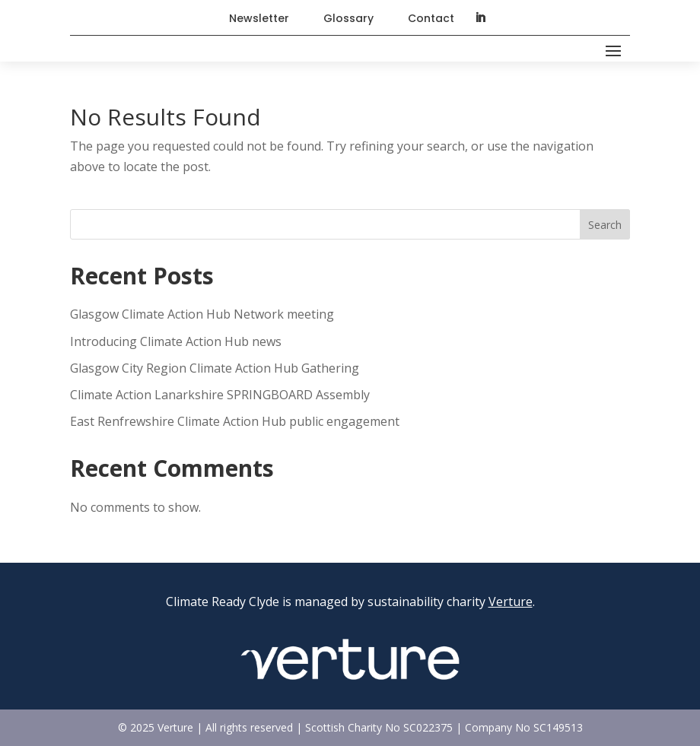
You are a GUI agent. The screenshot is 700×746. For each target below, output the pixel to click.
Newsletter (259, 18)
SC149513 (558, 727)
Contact (431, 18)
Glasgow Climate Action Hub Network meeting (202, 314)
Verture (511, 602)
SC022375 (428, 727)
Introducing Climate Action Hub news (176, 341)
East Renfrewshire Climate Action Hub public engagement (236, 421)
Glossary (348, 18)
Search (605, 225)
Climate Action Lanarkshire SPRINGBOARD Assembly (220, 395)
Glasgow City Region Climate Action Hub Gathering (215, 368)
